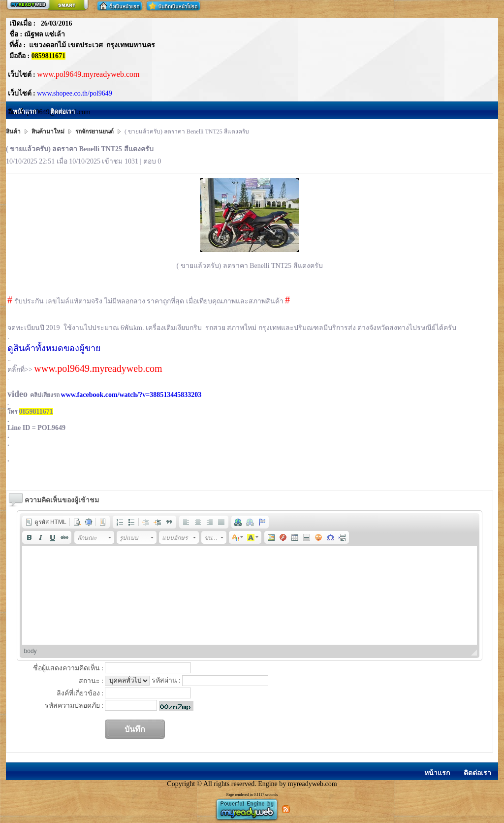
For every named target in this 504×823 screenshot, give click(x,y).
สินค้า (14, 132)
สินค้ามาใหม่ (48, 132)
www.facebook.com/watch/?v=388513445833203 (131, 395)
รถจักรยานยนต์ (94, 132)
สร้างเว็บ (47, 5)
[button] (46, 522)
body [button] (31, 651)
